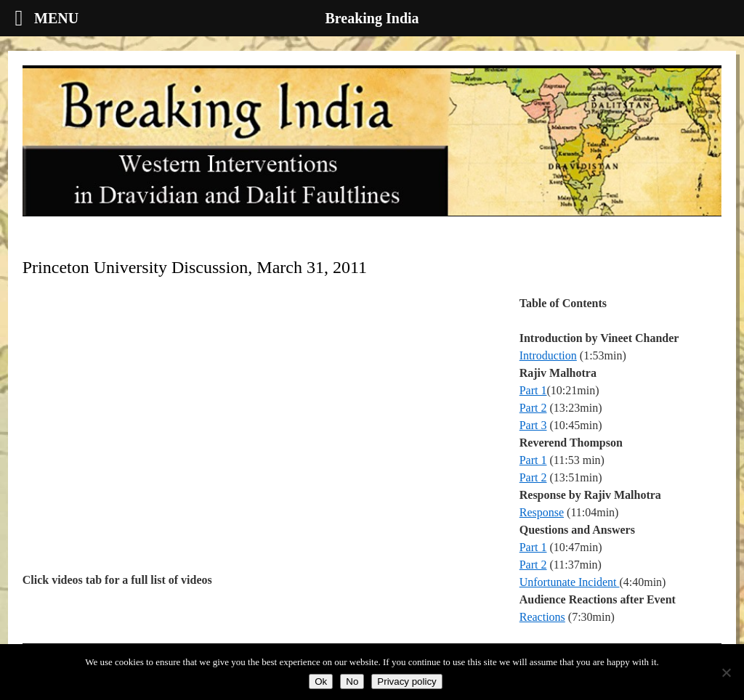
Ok (321, 681)
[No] (726, 672)
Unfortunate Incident (570, 582)
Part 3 (533, 425)
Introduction (548, 355)
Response (542, 512)
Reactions (542, 617)
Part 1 (533, 390)
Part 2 (533, 408)
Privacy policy (407, 681)
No (352, 681)
